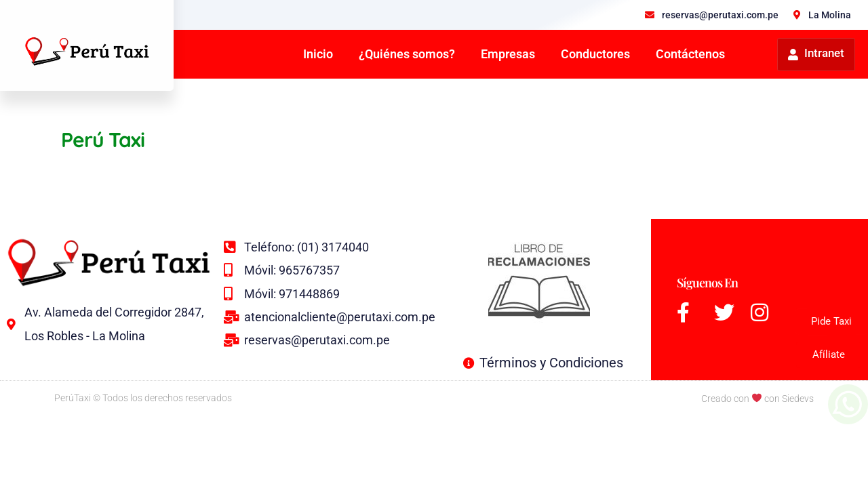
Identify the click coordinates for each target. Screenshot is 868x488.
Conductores (595, 54)
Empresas (508, 54)
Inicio (318, 54)
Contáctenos (690, 54)
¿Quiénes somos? (407, 54)
